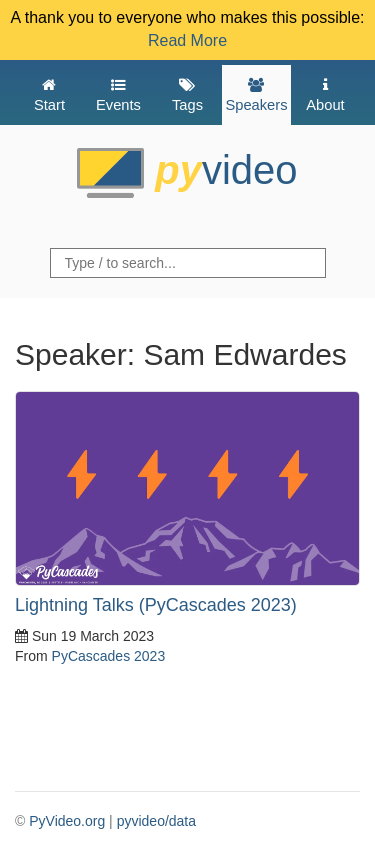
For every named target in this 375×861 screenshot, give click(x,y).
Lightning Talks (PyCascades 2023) (156, 605)
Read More (187, 40)
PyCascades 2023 (109, 656)
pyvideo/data (156, 821)
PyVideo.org (67, 821)
